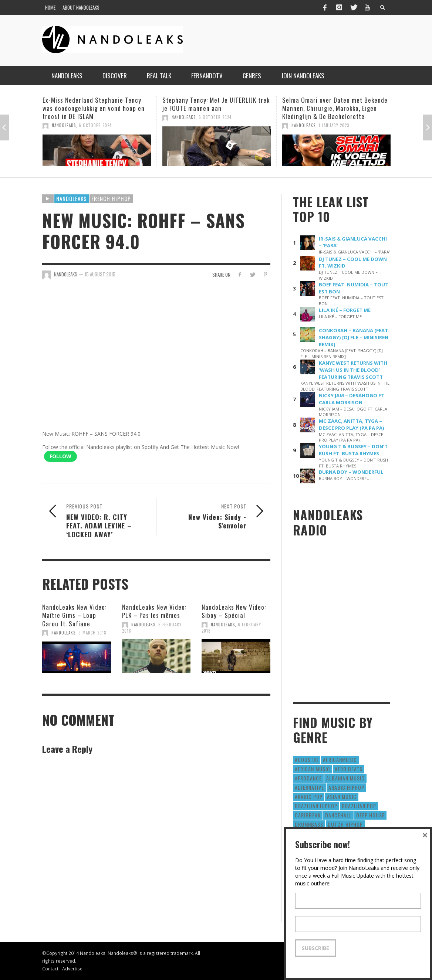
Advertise (72, 969)
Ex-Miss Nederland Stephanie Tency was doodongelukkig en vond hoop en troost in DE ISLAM (94, 108)
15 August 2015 (100, 274)
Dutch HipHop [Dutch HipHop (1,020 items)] (345, 824)
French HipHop (111, 198)
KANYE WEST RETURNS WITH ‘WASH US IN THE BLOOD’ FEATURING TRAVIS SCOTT (353, 370)
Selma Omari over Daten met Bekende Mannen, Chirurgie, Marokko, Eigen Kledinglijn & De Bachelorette (335, 108)
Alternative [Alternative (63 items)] (309, 787)
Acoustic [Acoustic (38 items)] (307, 760)
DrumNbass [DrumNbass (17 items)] (309, 824)
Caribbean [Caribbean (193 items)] (308, 815)
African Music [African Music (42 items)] (313, 769)
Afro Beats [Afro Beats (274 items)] (349, 769)
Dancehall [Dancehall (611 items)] (338, 815)
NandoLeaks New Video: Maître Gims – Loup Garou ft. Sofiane (74, 615)
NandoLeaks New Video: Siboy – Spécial (234, 611)
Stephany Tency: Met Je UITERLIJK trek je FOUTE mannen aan (216, 104)
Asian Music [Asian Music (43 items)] (342, 797)
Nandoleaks (72, 198)
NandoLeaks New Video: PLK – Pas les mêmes (154, 611)
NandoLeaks (64, 125)
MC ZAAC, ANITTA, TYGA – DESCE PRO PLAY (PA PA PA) (352, 424)
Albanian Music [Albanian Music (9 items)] (345, 778)
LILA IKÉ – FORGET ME (345, 310)
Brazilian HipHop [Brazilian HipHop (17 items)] (316, 806)
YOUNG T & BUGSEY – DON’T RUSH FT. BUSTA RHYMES (353, 450)
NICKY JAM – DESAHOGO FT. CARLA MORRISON (352, 399)
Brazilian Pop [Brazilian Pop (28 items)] (359, 806)
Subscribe (315, 948)
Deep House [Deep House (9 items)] (370, 815)
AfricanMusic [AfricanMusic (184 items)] (340, 760)
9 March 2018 (92, 633)
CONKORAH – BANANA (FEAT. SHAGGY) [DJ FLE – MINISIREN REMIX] (354, 337)
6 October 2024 (95, 125)
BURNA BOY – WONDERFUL (351, 472)
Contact (50, 969)
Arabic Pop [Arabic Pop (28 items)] (309, 797)
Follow (60, 456)
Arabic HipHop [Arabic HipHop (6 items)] (346, 787)
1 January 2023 (334, 125)
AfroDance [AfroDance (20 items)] (308, 778)
